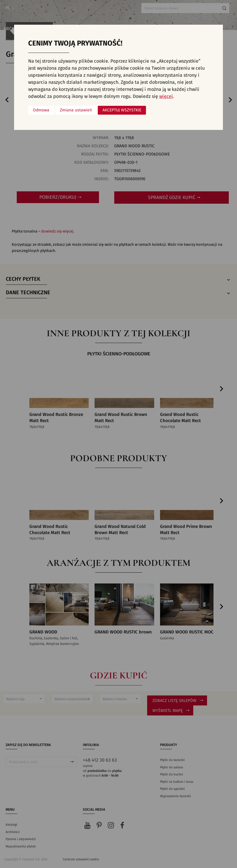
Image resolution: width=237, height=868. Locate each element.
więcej (166, 96)
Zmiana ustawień (76, 110)
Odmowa (41, 110)
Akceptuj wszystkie (122, 110)
